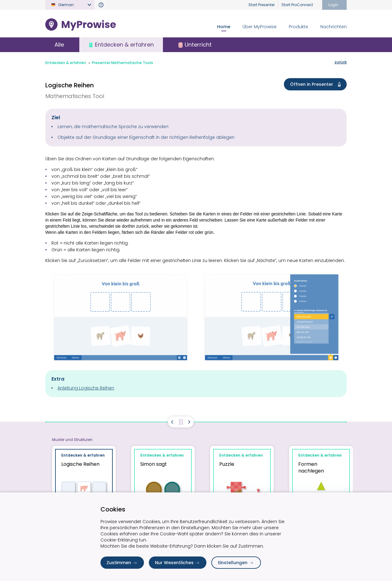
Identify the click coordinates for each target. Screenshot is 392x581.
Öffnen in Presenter (317, 84)
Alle (59, 45)
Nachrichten (334, 27)
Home (224, 27)
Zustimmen (122, 563)
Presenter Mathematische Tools (123, 63)
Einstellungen (236, 563)
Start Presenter (262, 5)
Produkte (298, 27)
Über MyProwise (260, 27)
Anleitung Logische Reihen (86, 388)
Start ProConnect (297, 5)
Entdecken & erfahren (66, 63)
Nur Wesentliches (178, 563)
